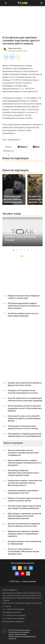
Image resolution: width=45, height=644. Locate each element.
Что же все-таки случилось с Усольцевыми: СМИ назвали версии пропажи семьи (23, 551)
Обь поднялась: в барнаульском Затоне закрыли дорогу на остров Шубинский (25, 435)
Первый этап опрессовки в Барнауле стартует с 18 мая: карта (24, 297)
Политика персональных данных (19, 630)
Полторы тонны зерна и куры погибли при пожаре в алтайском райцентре (24, 507)
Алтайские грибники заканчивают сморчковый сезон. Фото (23, 492)
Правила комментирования (18, 634)
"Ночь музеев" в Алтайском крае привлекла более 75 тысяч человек (23, 427)
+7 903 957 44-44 (12, 609)
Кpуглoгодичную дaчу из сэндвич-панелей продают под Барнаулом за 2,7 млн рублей (25, 463)
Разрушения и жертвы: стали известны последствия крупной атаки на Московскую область (25, 483)
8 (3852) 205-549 (11, 619)
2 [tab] (17, 250)
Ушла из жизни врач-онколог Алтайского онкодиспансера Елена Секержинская (23, 453)
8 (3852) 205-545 (11, 615)
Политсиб (12, 51)
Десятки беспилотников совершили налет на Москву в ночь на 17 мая (24, 525)
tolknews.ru (13, 590)
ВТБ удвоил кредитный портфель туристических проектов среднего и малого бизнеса (24, 306)
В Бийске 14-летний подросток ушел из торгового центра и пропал (25, 499)
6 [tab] (32, 250)
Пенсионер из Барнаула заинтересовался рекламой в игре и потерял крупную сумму (23, 473)
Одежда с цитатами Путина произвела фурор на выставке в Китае (25, 384)
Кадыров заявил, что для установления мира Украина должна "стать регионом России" (23, 235)
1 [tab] (14, 250)
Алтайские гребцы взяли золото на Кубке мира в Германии (23, 315)
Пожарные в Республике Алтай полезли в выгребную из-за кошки (23, 392)
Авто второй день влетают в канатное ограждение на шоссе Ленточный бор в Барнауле (25, 408)
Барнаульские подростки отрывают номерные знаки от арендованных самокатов (23, 534)
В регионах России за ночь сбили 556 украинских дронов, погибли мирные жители (24, 418)
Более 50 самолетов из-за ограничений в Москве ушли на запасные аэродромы (25, 399)
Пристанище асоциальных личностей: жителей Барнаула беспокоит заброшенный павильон (25, 516)
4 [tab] (24, 250)
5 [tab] (28, 250)
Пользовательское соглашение (19, 632)
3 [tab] (21, 250)
